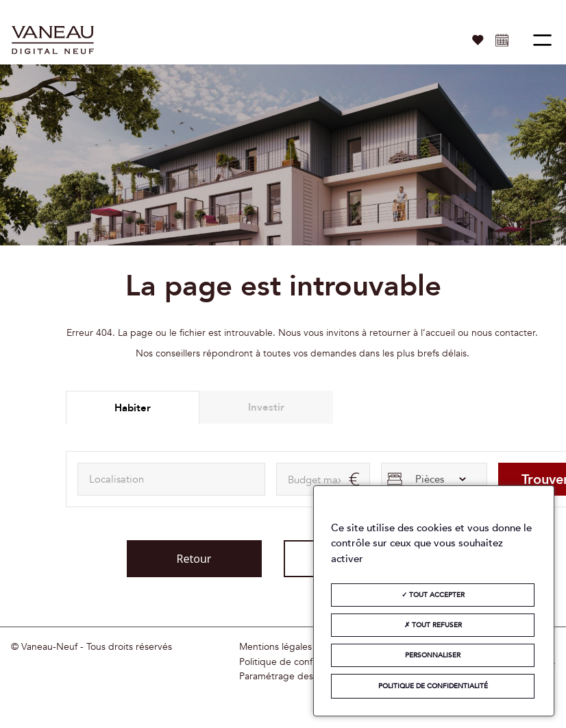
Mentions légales (275, 647)
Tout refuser (433, 625)
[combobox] (171, 479)
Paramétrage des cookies (294, 677)
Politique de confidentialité (297, 662)
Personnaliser (433, 655)
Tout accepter (433, 595)
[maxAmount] (323, 479)
